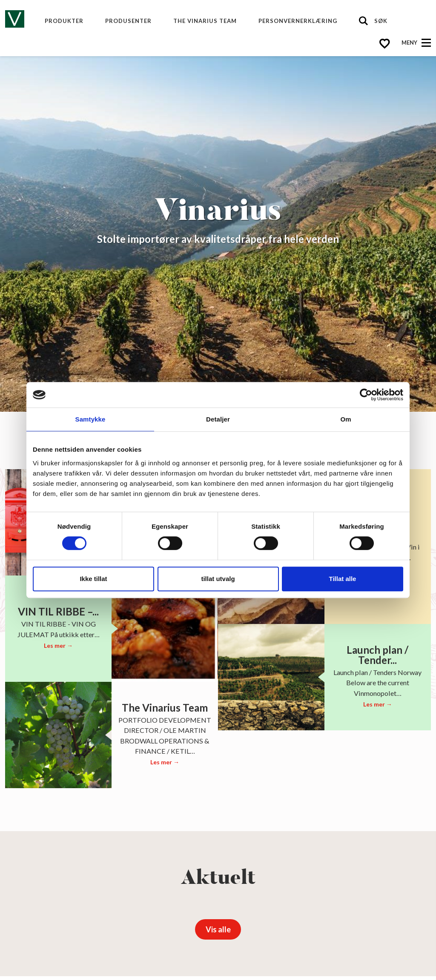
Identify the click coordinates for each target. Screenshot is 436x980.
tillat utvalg (218, 579)
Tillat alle (343, 579)
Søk (381, 21)
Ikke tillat (93, 579)
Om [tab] (346, 419)
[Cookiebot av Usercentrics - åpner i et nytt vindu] (366, 395)
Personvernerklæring (298, 21)
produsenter (128, 21)
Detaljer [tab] (218, 419)
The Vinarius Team (205, 21)
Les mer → (58, 645)
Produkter (64, 21)
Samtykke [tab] (90, 419)
